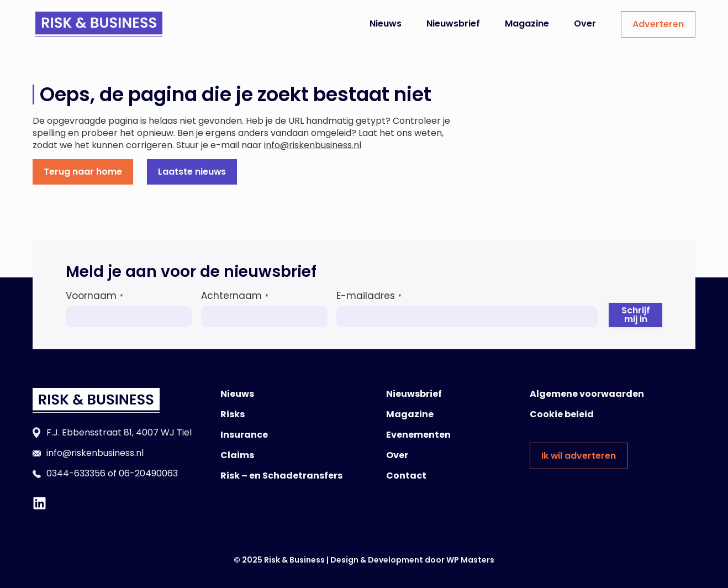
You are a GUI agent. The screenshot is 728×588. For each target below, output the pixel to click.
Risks (233, 414)
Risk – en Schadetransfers (281, 476)
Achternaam (235, 296)
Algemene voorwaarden (587, 394)
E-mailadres (369, 296)
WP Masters (470, 560)
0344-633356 (76, 473)
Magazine (527, 23)
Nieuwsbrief (453, 23)
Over (585, 23)
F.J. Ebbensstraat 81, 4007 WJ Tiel (119, 432)
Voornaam (94, 296)
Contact (406, 476)
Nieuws (386, 23)
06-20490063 (148, 473)
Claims (237, 455)
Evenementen (418, 435)
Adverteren (658, 24)
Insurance (244, 435)
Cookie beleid (562, 414)
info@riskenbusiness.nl (313, 145)
